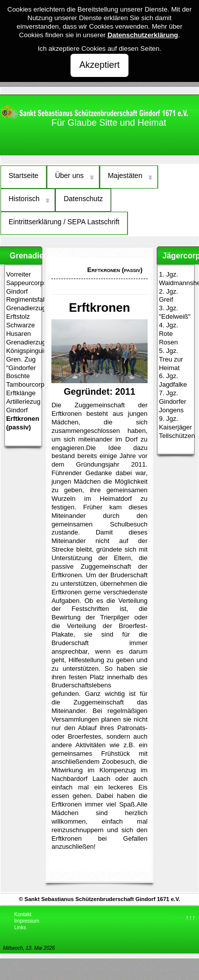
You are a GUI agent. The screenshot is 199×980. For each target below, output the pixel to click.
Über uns (69, 175)
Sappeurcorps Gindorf (23, 287)
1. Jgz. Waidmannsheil (176, 279)
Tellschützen (176, 436)
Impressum (26, 921)
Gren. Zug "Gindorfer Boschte (21, 368)
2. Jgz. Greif (168, 296)
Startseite (23, 175)
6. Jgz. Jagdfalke (173, 380)
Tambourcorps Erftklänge (23, 389)
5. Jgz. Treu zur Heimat (171, 359)
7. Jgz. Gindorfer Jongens (172, 402)
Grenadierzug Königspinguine (23, 346)
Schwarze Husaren (20, 329)
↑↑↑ (190, 917)
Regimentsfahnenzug (23, 299)
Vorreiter (18, 274)
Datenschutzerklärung (143, 35)
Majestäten (125, 175)
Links (20, 927)
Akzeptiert (99, 65)
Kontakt (23, 914)
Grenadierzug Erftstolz (23, 312)
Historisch (24, 199)
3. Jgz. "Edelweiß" (175, 312)
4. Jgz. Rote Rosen (168, 334)
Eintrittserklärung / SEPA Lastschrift (64, 222)
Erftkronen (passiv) (23, 423)
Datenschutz (83, 199)
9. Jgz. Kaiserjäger (175, 423)
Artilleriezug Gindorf (23, 406)
